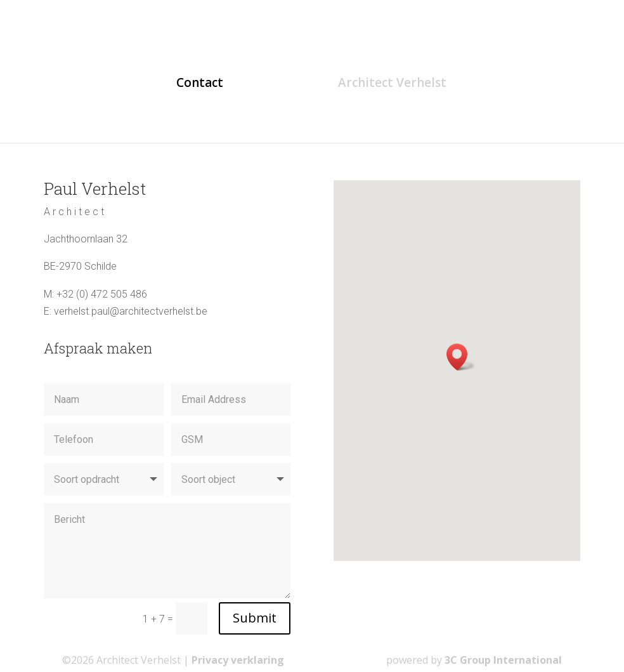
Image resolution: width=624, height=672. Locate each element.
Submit (255, 618)
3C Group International (503, 660)
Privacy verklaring (238, 660)
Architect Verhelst (392, 84)
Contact (200, 84)
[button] (461, 357)
